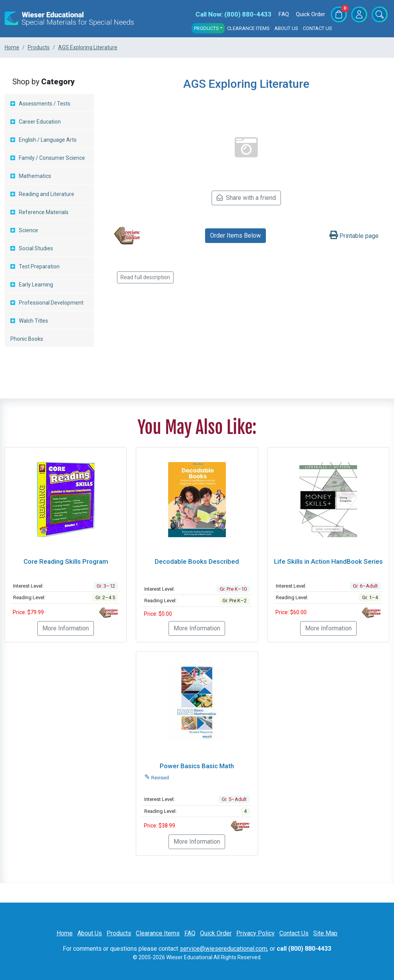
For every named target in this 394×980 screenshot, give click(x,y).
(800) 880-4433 (234, 14)
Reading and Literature (47, 194)
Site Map (325, 933)
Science (28, 230)
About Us (286, 28)
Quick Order (311, 14)
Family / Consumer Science (52, 158)
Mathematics (35, 176)
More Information (66, 628)
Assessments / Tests (45, 104)
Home (65, 933)
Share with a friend (246, 198)
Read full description (145, 277)
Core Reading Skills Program (66, 561)
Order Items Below (235, 235)
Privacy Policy (255, 933)
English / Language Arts (48, 140)
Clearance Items (248, 28)
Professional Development (51, 303)
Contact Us (317, 28)
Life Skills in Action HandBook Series (328, 561)
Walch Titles (33, 321)
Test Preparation (39, 266)
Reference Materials (44, 212)
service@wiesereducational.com (223, 949)
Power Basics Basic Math (197, 766)
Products (119, 933)
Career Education (40, 122)
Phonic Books (27, 339)
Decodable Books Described (197, 561)
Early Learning (36, 285)
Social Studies (36, 248)
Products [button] (206, 28)
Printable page (354, 236)
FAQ (284, 14)
